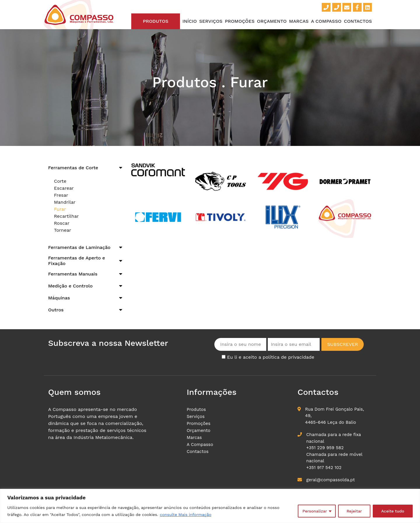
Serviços (211, 21)
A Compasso (326, 21)
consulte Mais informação (185, 515)
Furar (60, 209)
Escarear (64, 188)
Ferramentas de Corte (73, 168)
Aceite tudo (393, 511)
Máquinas (59, 298)
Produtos (156, 21)
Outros (56, 310)
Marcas (299, 21)
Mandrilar (65, 202)
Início (190, 21)
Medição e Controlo (70, 286)
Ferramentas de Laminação (79, 247)
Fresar (61, 195)
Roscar (62, 223)
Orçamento (272, 21)
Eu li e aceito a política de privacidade (271, 357)
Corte (60, 181)
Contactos (358, 21)
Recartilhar (66, 216)
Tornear (63, 230)
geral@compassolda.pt (330, 480)
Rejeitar (354, 511)
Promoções (240, 21)
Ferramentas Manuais (73, 274)
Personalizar (315, 511)
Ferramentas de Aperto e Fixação (77, 261)
